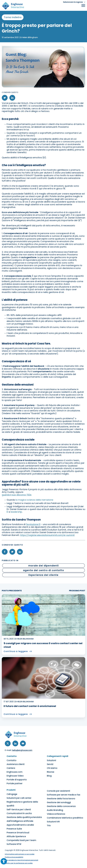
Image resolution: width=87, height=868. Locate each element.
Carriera (11, 768)
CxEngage (12, 794)
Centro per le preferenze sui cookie (19, 863)
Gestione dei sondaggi (59, 802)
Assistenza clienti (16, 764)
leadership (16, 512)
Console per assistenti (58, 791)
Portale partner (15, 783)
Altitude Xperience (16, 836)
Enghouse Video (15, 776)
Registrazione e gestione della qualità (22, 804)
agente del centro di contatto (43, 570)
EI (7, 512)
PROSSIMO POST (77, 591)
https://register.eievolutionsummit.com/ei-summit (47, 535)
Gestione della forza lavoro (61, 799)
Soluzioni (51, 760)
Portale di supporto (17, 780)
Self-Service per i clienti (19, 810)
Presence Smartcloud (18, 833)
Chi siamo (52, 768)
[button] (74, 2)
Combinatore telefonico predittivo (65, 818)
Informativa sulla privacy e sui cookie (20, 854)
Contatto (12, 760)
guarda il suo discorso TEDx (17, 495)
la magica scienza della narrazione (34, 500)
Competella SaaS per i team (21, 840)
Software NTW (14, 844)
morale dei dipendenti (44, 566)
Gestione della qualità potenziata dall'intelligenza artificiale (24, 819)
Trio (49, 825)
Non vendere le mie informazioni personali (21, 860)
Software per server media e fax (64, 795)
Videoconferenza (56, 814)
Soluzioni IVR (53, 822)
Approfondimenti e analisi (20, 825)
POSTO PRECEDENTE (12, 591)
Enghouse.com (15, 772)
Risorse (51, 772)
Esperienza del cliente (43, 575)
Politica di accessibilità (14, 857)
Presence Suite (14, 829)
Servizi (50, 764)
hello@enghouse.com (22, 750)
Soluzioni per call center (19, 798)
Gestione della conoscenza (61, 806)
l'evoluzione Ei (33, 524)
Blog (49, 776)
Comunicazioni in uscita (19, 813)
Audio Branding (55, 810)
